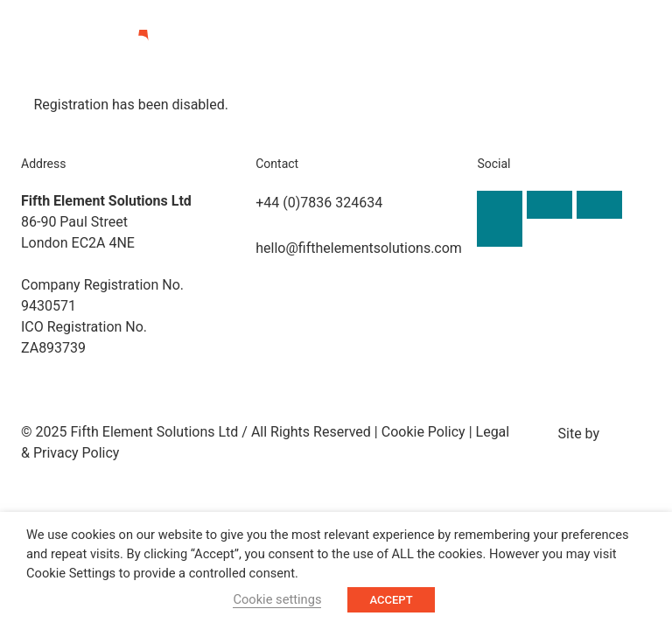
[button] (604, 57)
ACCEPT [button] (391, 600)
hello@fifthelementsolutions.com (359, 247)
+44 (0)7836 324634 (319, 202)
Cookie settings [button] (277, 599)
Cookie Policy (423, 431)
